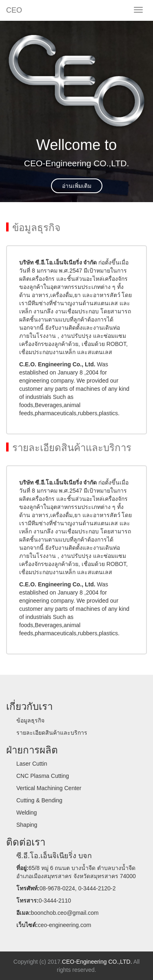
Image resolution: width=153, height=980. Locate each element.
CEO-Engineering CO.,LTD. (97, 962)
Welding (27, 813)
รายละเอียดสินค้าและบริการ (52, 733)
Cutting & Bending (39, 800)
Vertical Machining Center (49, 788)
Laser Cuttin (32, 764)
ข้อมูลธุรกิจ (30, 720)
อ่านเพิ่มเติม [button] (77, 186)
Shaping (27, 825)
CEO (14, 10)
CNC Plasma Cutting (43, 776)
